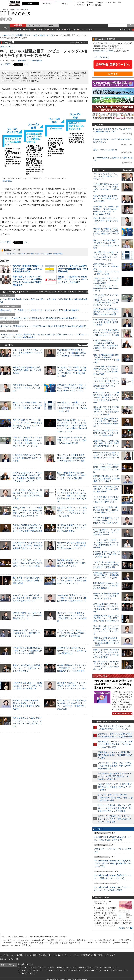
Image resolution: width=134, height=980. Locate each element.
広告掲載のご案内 (45, 955)
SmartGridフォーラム (111, 967)
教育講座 (98, 5)
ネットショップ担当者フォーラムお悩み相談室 (63, 970)
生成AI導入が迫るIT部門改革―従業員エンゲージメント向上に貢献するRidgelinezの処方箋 (72, 440)
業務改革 (18, 30)
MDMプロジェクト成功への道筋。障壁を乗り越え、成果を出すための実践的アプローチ (27, 598)
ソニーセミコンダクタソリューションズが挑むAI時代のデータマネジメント (27, 353)
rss (10, 19)
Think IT (51, 967)
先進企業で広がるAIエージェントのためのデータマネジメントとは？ (27, 388)
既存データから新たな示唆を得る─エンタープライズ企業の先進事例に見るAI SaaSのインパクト (72, 545)
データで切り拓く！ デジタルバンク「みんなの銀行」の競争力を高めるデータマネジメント (72, 580)
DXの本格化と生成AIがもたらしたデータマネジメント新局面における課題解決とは (72, 651)
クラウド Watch (95, 967)
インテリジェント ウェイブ (15, 254)
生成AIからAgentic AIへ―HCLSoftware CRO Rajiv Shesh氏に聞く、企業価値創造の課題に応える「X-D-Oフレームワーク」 (106, 346)
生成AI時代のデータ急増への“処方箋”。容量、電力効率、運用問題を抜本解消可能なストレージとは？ (28, 545)
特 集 (51, 25)
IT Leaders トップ (7, 35)
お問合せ (3, 959)
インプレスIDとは (102, 57)
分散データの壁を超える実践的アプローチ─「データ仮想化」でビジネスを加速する (27, 668)
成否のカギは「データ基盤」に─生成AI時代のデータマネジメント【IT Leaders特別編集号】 (41, 310)
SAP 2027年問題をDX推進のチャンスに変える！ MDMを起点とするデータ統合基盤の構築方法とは (27, 528)
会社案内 (58, 955)
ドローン (90, 5)
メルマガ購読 (31, 955)
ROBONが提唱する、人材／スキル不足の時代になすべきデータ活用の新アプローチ (27, 616)
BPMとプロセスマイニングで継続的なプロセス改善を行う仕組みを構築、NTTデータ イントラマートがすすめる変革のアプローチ (106, 398)
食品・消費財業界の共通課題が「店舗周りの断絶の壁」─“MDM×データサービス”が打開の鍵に (72, 475)
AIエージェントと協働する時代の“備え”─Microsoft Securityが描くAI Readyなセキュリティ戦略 (71, 458)
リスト (26, 64)
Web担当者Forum (62, 967)
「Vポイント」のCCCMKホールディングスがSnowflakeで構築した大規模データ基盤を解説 (71, 633)
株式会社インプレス (26, 964)
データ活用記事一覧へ (79, 43)
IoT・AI (108, 3)
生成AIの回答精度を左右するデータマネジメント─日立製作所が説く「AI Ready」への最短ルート (72, 353)
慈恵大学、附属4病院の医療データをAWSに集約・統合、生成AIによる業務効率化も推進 (28, 269)
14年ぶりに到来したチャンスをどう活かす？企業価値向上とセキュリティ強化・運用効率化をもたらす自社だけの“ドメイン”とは (106, 300)
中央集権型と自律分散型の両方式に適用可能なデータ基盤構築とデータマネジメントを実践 (27, 651)
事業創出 (29, 30)
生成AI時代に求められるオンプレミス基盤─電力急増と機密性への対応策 (27, 458)
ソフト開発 (100, 3)
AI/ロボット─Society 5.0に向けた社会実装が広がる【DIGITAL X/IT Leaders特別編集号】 (39, 318)
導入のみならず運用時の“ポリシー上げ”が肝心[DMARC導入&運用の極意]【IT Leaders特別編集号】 (44, 326)
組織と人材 (71, 30)
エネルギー (81, 5)
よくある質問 (14, 959)
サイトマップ (110, 955)
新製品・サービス (46, 35)
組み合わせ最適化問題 (54, 254)
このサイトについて (8, 955)
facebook (6, 19)
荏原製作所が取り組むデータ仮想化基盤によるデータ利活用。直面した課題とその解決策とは (27, 686)
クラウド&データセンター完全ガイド (32, 967)
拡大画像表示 (7, 181)
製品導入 (64, 4)
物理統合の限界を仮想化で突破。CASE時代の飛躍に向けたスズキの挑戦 (27, 370)
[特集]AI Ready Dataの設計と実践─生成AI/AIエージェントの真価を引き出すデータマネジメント (113, 684)
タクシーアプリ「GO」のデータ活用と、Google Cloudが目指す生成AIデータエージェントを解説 (28, 563)
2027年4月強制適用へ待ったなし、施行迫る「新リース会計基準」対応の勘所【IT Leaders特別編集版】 (44, 301)
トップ (5, 28)
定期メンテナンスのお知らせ (105, 150)
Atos (28, 254)
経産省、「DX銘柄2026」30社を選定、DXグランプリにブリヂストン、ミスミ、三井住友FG (73, 279)
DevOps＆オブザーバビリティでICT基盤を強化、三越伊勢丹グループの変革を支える (27, 633)
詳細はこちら (124, 928)
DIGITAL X (107, 970)
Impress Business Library (103, 51)
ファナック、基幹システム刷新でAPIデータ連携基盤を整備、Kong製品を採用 (73, 269)
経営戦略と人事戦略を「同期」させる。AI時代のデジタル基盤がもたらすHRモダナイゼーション (72, 388)
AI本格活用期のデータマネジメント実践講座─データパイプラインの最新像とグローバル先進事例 (72, 668)
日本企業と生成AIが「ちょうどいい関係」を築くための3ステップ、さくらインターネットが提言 (72, 686)
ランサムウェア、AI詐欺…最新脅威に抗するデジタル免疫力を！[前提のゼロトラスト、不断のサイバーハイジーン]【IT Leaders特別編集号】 (44, 336)
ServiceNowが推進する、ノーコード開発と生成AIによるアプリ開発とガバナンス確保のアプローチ (72, 598)
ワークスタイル (56, 30)
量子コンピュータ (38, 254)
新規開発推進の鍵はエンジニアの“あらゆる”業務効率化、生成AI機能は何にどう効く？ (71, 563)
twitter (2, 19)
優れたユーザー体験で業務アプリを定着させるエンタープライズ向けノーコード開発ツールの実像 (27, 405)
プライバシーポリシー (72, 955)
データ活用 (41, 30)
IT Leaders (15, 13)
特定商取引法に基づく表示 (92, 955)
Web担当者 (81, 3)
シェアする (6, 64)
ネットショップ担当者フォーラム (31, 970)
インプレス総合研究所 (79, 967)
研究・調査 (117, 3)
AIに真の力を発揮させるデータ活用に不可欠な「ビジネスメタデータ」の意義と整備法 (72, 528)
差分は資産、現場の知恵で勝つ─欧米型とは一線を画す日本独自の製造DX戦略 (27, 580)
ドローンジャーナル (120, 970)
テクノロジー (34, 25)
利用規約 (21, 955)
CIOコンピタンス (87, 30)
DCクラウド (47, 4)
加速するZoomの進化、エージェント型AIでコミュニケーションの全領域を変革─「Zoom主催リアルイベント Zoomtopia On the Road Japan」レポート (72, 426)
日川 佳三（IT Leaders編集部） (31, 61)
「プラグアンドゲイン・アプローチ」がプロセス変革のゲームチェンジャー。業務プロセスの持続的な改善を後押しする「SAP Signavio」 (72, 496)
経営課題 (18, 25)
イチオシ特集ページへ (122, 714)
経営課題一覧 (21, 35)
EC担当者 (90, 3)
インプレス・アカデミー (27, 973)
